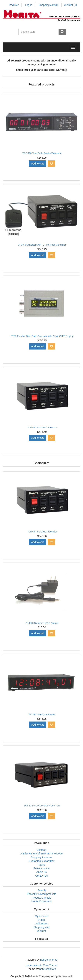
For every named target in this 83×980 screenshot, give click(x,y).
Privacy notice (41, 868)
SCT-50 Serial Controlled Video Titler (42, 806)
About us (41, 872)
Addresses (41, 924)
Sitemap (41, 850)
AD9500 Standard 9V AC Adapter (42, 623)
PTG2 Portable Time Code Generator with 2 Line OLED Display (42, 336)
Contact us (42, 876)
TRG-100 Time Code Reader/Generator (42, 153)
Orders (42, 920)
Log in (29, 5)
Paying (42, 865)
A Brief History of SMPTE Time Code (41, 854)
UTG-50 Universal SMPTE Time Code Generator (42, 245)
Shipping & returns (41, 857)
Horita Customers (42, 901)
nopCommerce (49, 960)
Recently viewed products (41, 894)
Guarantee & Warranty (41, 861)
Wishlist (41, 931)
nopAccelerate (48, 969)
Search (41, 890)
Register (14, 5)
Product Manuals (41, 898)
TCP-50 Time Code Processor (42, 428)
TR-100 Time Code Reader (42, 715)
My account (41, 916)
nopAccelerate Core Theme (42, 965)
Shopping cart (48, 5)
